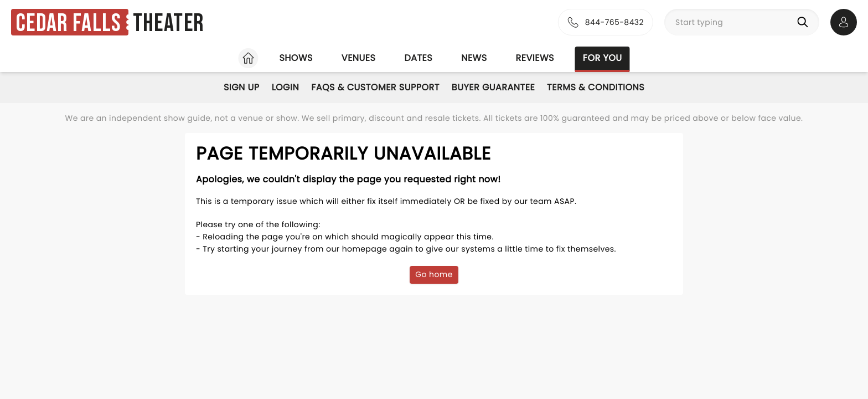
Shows (296, 58)
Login (286, 87)
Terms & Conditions (596, 87)
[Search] (805, 22)
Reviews (535, 58)
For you (603, 58)
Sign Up (242, 87)
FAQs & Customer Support (375, 87)
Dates (418, 58)
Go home (434, 274)
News (474, 58)
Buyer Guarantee (493, 87)
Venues (359, 58)
